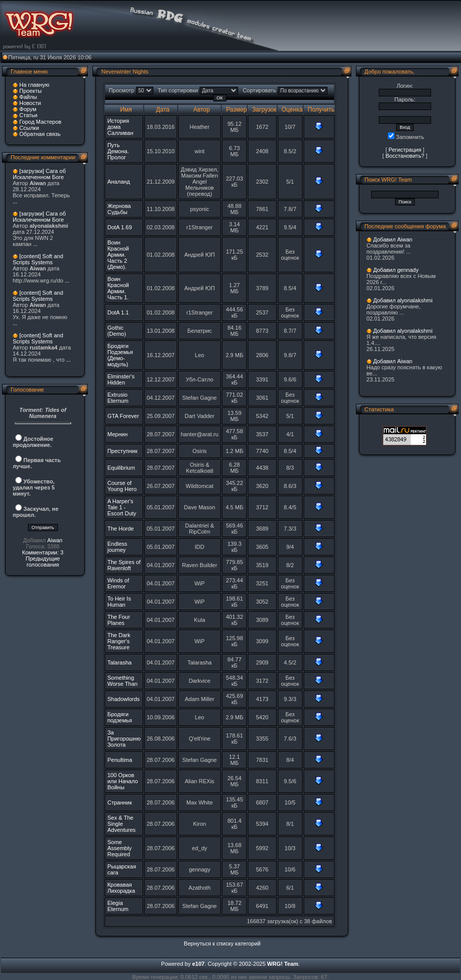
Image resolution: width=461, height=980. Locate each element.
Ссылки (29, 128)
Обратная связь (40, 134)
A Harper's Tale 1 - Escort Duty (122, 507)
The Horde (120, 529)
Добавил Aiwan (393, 239)
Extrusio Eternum (118, 398)
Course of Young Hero (122, 486)
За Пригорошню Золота (124, 739)
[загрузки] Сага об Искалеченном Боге (39, 174)
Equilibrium (121, 468)
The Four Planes (119, 620)
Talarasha (119, 662)
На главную (34, 85)
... (15, 201)
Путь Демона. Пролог (118, 151)
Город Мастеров (40, 122)
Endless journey (117, 547)
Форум (28, 109)
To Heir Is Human (119, 602)
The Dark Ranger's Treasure (119, 641)
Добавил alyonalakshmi (403, 300)
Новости (30, 103)
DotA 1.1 (118, 312)
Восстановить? (405, 156)
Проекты (30, 91)
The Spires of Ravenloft (124, 565)
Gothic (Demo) (117, 331)
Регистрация (405, 150)
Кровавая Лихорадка (121, 888)
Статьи (28, 115)
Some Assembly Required (119, 848)
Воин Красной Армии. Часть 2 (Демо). (118, 255)
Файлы (28, 97)
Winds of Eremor (118, 583)
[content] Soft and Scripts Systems (38, 259)
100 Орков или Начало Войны (122, 781)
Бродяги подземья (120, 717)
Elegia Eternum (118, 906)
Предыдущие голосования (42, 562)
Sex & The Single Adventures (121, 824)
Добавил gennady (396, 270)
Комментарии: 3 (43, 552)
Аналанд (119, 182)
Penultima (120, 760)
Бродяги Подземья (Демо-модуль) (120, 355)
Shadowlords (123, 699)
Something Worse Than (122, 681)
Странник (119, 802)
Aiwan (55, 540)
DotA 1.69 (119, 227)
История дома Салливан (120, 127)
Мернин (117, 434)
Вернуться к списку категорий (222, 943)
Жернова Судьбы (119, 209)
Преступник (122, 451)
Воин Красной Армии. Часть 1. (118, 288)
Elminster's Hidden (121, 379)
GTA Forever (123, 416)
